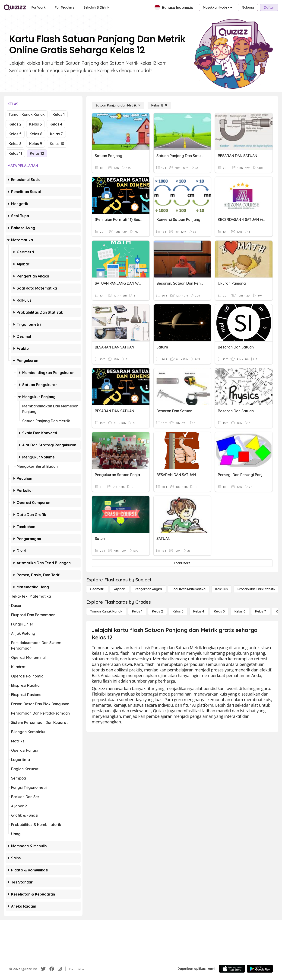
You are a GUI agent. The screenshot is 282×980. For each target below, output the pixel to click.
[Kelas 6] (240, 611)
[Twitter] (43, 969)
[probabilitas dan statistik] (257, 589)
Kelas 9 (36, 144)
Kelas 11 (15, 153)
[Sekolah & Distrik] (97, 7)
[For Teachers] (65, 7)
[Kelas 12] (159, 105)
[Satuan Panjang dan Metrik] (118, 105)
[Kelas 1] (137, 611)
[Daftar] (269, 7)
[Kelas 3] (178, 611)
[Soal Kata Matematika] (189, 589)
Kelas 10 (57, 144)
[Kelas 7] (261, 611)
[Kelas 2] (157, 611)
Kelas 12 (37, 153)
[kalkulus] (222, 589)
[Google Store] (260, 969)
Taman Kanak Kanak (27, 114)
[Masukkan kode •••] (218, 7)
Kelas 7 (56, 134)
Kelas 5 (15, 134)
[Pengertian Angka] (148, 589)
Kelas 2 (15, 124)
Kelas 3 (35, 124)
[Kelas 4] (199, 611)
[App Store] (232, 969)
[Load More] (182, 563)
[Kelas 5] (219, 611)
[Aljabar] (120, 589)
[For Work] (39, 7)
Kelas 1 (59, 114)
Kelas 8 (15, 144)
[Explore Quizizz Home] (15, 7)
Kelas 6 (36, 134)
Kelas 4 (56, 124)
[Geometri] (97, 589)
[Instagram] (60, 969)
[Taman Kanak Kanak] (106, 611)
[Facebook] (52, 969)
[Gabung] (248, 7)
